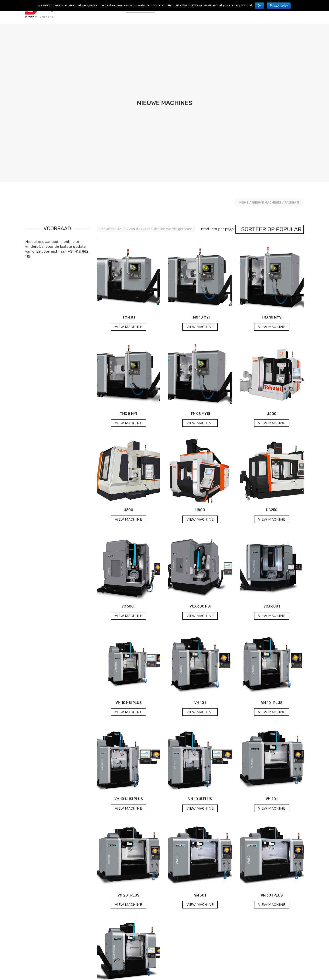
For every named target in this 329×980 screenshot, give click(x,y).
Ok (259, 6)
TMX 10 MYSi (272, 204)
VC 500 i (128, 493)
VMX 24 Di (129, 878)
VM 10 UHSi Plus (129, 686)
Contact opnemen (225, 12)
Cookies (216, 972)
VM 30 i (200, 782)
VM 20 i (272, 686)
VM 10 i (200, 590)
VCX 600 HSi (200, 493)
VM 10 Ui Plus (200, 686)
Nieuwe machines (140, 12)
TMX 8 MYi (128, 301)
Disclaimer (296, 972)
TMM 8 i (129, 204)
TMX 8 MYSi (200, 301)
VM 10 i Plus (272, 590)
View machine (128, 213)
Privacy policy (279, 6)
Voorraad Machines (182, 12)
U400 (272, 301)
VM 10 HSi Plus (129, 590)
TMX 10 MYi (200, 204)
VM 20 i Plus (128, 782)
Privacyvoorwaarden (240, 972)
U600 (128, 397)
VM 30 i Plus (272, 782)
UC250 (272, 397)
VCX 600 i (272, 493)
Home (244, 89)
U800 (200, 397)
